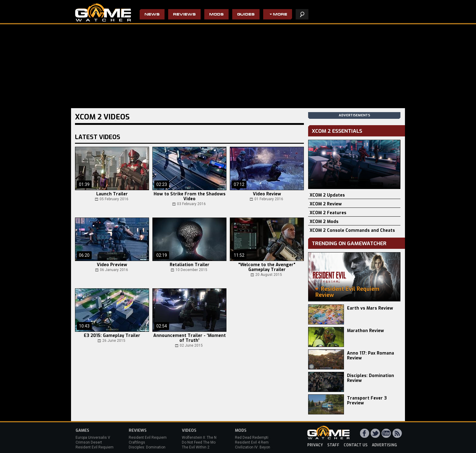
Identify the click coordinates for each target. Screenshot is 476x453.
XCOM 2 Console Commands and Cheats (352, 230)
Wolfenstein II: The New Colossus (210, 438)
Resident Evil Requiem (95, 447)
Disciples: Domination (147, 447)
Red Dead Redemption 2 (255, 438)
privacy (315, 445)
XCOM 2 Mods (324, 222)
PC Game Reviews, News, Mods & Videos (103, 12)
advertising (384, 445)
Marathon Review (365, 331)
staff (333, 445)
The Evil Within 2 (196, 447)
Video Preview (112, 265)
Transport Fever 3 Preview (367, 401)
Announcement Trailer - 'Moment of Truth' (190, 338)
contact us (356, 445)
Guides (246, 15)
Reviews (184, 15)
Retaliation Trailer (190, 265)
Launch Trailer (112, 194)
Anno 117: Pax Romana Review (371, 356)
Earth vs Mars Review (370, 308)
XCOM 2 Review (326, 204)
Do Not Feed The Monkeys (204, 442)
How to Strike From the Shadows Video (190, 197)
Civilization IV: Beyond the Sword (262, 447)
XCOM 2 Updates (327, 195)
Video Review (267, 194)
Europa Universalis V (93, 438)
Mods (216, 15)
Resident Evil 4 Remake (255, 442)
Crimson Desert (89, 442)
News (152, 15)
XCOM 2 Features (328, 213)
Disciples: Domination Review (371, 378)
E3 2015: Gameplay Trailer (112, 336)
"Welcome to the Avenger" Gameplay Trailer (267, 267)
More (280, 15)
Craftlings (137, 442)
